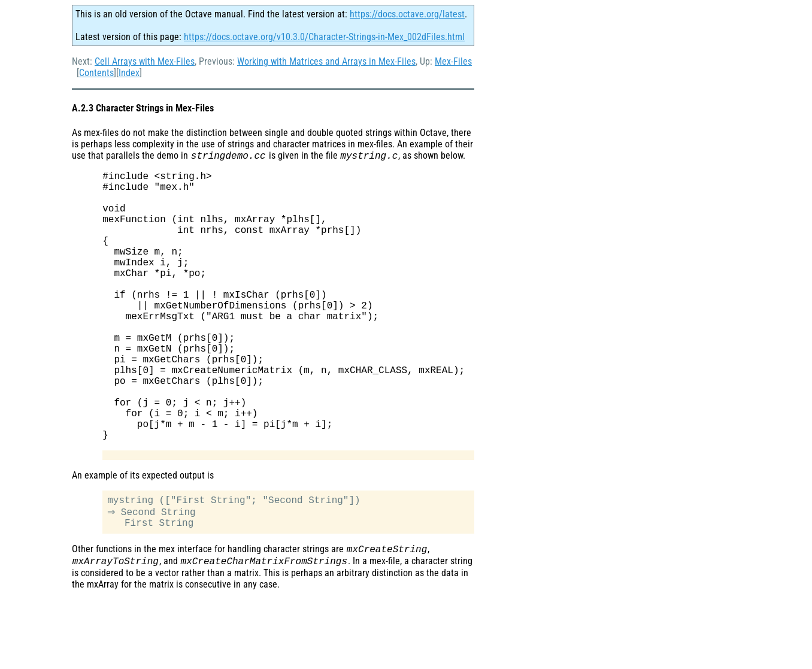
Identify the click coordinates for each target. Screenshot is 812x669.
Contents (96, 73)
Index (129, 73)
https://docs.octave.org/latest (407, 14)
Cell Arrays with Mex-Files (145, 61)
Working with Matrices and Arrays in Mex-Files (326, 61)
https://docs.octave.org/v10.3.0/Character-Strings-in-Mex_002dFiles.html (324, 37)
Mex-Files (453, 61)
